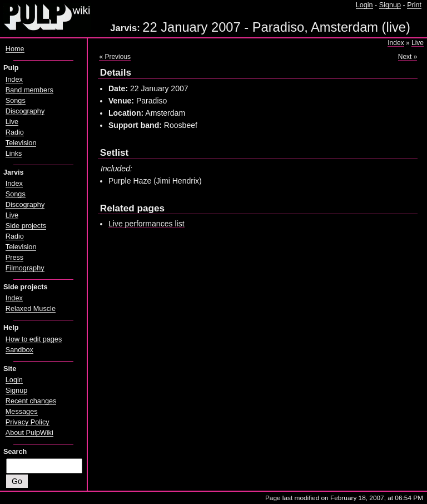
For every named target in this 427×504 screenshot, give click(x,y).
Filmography (25, 268)
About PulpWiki (29, 433)
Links (14, 154)
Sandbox (19, 350)
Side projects (26, 226)
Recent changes (31, 401)
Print (414, 5)
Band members (29, 90)
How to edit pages (34, 339)
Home (15, 49)
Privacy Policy (28, 422)
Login (364, 5)
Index (396, 43)
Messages (22, 412)
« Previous (115, 57)
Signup (390, 5)
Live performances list (147, 224)
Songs (16, 101)
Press (14, 258)
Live (418, 43)
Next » (408, 57)
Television (21, 143)
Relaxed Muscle (31, 309)
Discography (25, 111)
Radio (15, 132)
